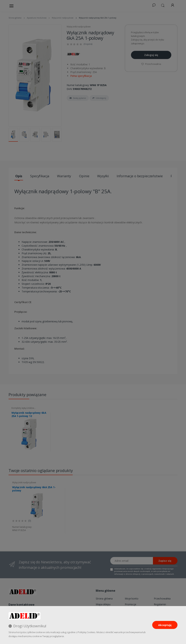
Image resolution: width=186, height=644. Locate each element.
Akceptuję (165, 625)
